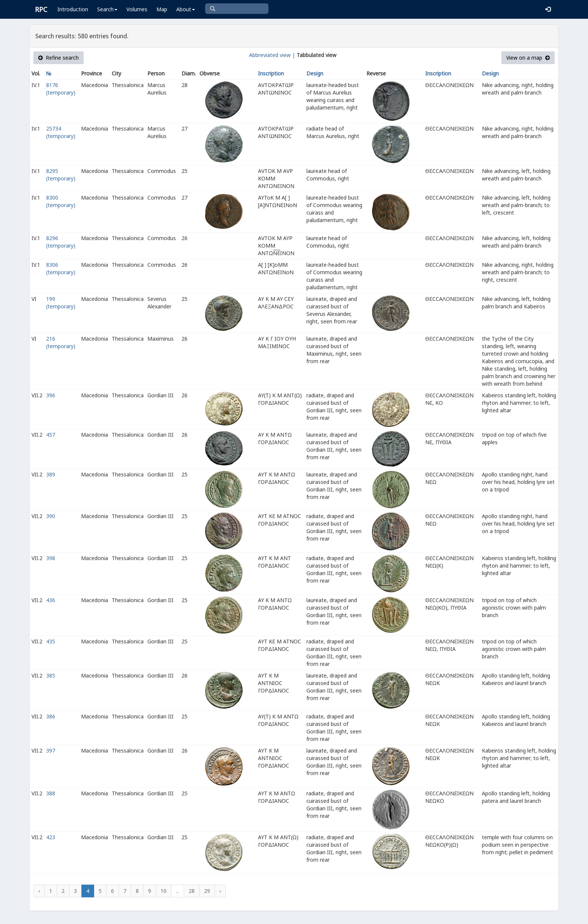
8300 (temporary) (61, 201)
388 (51, 793)
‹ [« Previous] (39, 891)
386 (51, 716)
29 (207, 891)
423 (51, 837)
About (186, 9)
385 (51, 675)
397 (51, 750)
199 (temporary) (61, 303)
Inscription (271, 73)
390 (51, 516)
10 (163, 891)
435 (51, 641)
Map (162, 9)
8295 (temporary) (61, 175)
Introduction (73, 9)
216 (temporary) (61, 342)
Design (315, 73)
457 (51, 435)
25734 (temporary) (61, 132)
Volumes (137, 9)
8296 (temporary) (61, 242)
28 (192, 891)
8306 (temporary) (61, 268)
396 (51, 395)
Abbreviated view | (272, 55)
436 (51, 600)
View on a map (528, 58)
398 (51, 558)
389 (51, 474)
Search (107, 9)
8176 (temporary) (61, 89)
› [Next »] (220, 891)
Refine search (58, 58)
